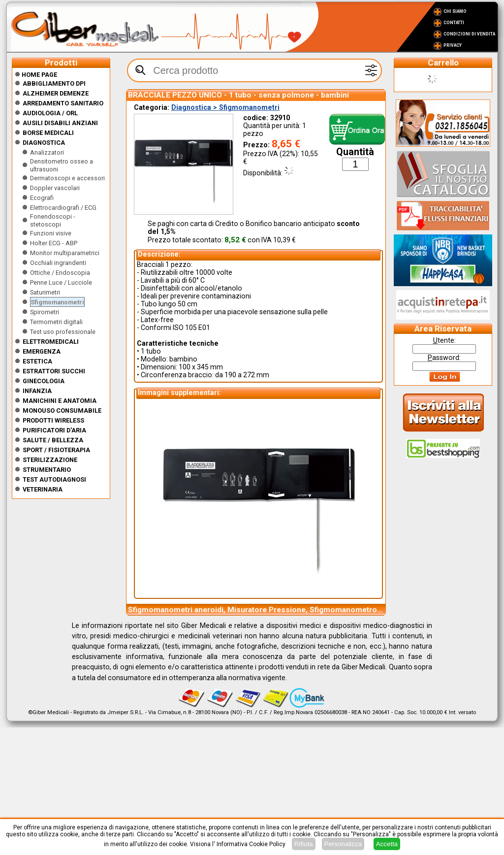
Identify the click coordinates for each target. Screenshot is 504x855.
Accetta (387, 844)
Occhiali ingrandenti (58, 263)
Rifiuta (304, 844)
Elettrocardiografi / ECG (63, 208)
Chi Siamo (455, 11)
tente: (444, 340)
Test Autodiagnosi (54, 479)
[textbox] (254, 70)
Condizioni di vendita (469, 34)
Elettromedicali (51, 342)
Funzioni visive (51, 233)
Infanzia (37, 391)
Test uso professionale (63, 332)
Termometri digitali (56, 322)
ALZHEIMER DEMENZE (56, 93)
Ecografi (42, 198)
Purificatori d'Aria (54, 430)
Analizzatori (47, 152)
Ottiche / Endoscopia (60, 273)
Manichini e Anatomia (60, 401)
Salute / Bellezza (53, 440)
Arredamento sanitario (63, 103)
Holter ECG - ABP (54, 243)
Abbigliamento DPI (54, 83)
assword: (444, 358)
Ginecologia (44, 381)
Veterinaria (43, 489)
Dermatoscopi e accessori (67, 178)
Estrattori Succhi (54, 371)
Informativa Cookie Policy (251, 844)
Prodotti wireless (53, 420)
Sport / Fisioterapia (56, 450)
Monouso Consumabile (62, 411)
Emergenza (42, 351)
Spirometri (45, 312)
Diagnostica (44, 143)
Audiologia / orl (50, 113)
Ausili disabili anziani (60, 123)
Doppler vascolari (55, 188)
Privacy (453, 45)
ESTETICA (37, 361)
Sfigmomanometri (57, 302)
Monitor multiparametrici (65, 253)
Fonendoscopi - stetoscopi (53, 220)
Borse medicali (48, 133)
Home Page (36, 75)
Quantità (355, 152)
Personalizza (343, 844)
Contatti (454, 23)
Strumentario (47, 470)
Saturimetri (45, 292)
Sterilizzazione (50, 460)
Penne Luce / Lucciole (61, 282)
